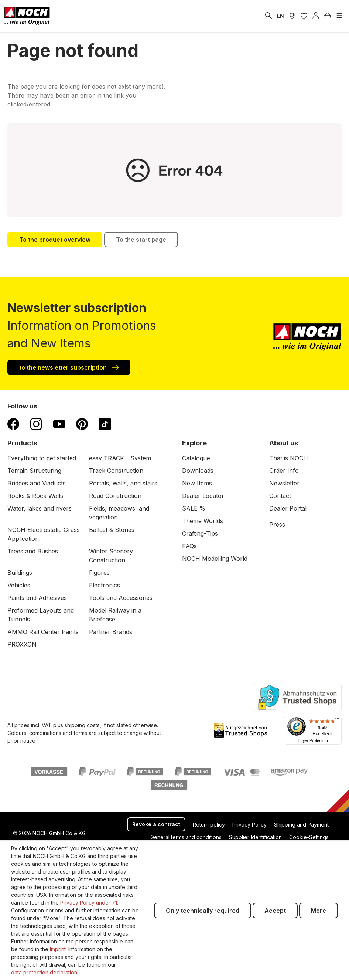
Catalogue (196, 458)
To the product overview (55, 240)
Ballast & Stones (112, 530)
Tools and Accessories (121, 598)
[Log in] (316, 16)
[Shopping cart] (328, 16)
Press (277, 525)
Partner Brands (111, 632)
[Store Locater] (292, 16)
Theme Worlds (203, 521)
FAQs (189, 546)
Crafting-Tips (200, 533)
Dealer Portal (288, 508)
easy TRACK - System (120, 458)
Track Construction (116, 471)
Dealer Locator (203, 496)
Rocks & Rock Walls (35, 496)
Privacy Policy (249, 825)
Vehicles (19, 585)
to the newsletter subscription (69, 367)
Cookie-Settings (309, 837)
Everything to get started (42, 458)
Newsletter (284, 483)
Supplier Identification (255, 837)
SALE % (194, 508)
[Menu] (339, 16)
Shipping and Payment (301, 825)
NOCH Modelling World (215, 559)
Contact (280, 496)
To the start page (141, 240)
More (319, 911)
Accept (275, 911)
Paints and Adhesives (37, 598)
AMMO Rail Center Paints (43, 632)
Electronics (105, 585)
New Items (197, 483)
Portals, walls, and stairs (123, 483)
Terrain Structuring (34, 471)
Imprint (58, 949)
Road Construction (115, 496)
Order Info (284, 471)
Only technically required (203, 911)
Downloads (198, 471)
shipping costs (82, 725)
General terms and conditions (186, 837)
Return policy (209, 825)
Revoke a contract (156, 824)
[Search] (268, 16)
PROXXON (22, 644)
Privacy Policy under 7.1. (89, 903)
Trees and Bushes (33, 551)
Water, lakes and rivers (40, 508)
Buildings (20, 573)
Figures (99, 573)
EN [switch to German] (280, 16)
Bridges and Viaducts (37, 483)
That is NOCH (289, 458)
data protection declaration (44, 972)
